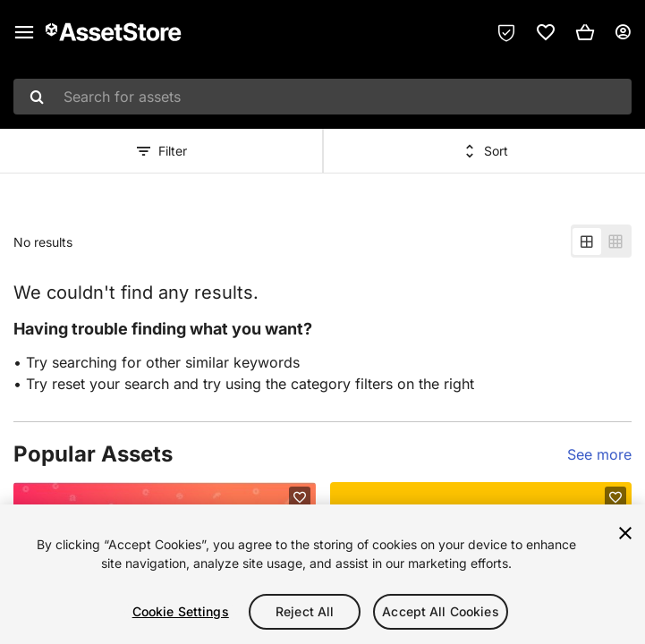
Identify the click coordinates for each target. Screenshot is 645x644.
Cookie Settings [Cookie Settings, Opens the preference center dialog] (181, 611)
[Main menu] (24, 32)
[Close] (625, 533)
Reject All (305, 611)
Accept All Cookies (441, 611)
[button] (585, 32)
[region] (322, 574)
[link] (546, 32)
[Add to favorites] (300, 497)
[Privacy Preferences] (506, 32)
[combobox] (322, 97)
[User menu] (623, 32)
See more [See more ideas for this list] (599, 454)
